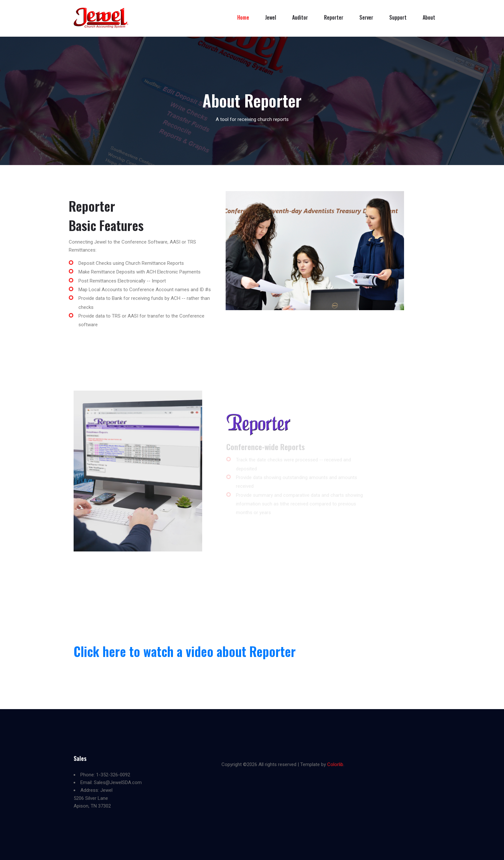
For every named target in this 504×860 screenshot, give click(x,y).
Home (243, 17)
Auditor (300, 17)
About (429, 17)
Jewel (271, 17)
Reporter (334, 17)
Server (366, 17)
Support (398, 17)
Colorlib (335, 764)
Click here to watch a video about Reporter (185, 651)
